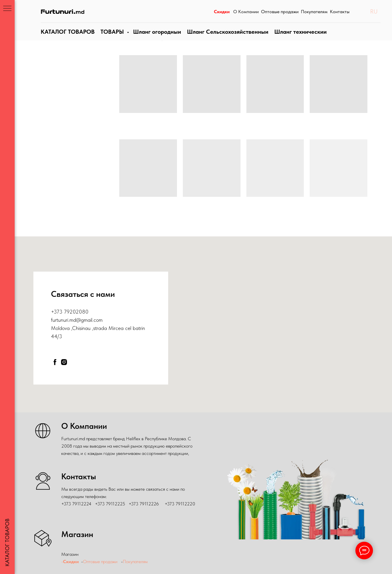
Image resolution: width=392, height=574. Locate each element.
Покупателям (136, 562)
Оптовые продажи (100, 562)
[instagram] (64, 362)
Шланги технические (297, 38)
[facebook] (55, 362)
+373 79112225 (110, 504)
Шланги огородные (156, 38)
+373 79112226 (144, 504)
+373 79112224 (76, 504)
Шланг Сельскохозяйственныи (226, 38)
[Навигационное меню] (7, 9)
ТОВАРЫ (111, 38)
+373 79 (60, 312)
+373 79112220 (180, 504)
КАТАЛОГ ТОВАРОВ (67, 38)
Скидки (71, 562)
